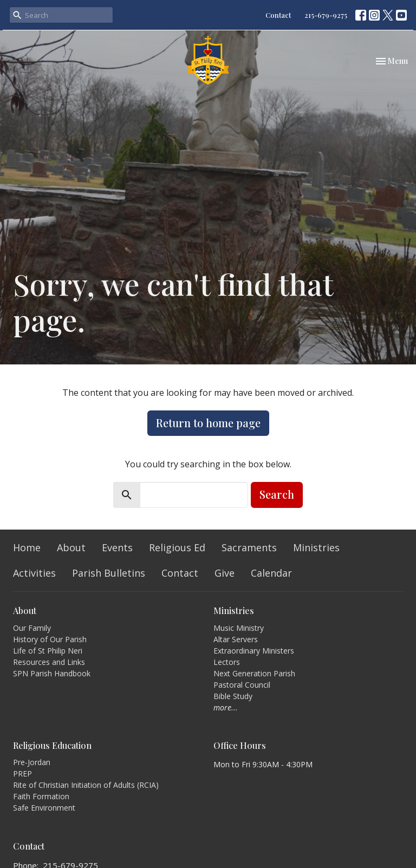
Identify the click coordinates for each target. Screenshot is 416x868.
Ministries (316, 547)
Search (277, 494)
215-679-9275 (326, 15)
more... (226, 707)
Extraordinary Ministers (254, 651)
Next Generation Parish (254, 673)
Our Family (32, 628)
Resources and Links (49, 662)
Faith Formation (41, 796)
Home (27, 547)
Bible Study (233, 696)
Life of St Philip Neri (48, 651)
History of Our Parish (50, 639)
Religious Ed (177, 547)
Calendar (271, 573)
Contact (278, 15)
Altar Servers (236, 639)
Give (225, 573)
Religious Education (52, 745)
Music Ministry (239, 628)
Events (117, 547)
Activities (34, 573)
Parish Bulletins (109, 573)
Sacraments (249, 547)
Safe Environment (44, 808)
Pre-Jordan (32, 762)
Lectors (227, 662)
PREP (22, 774)
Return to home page (208, 423)
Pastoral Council (242, 685)
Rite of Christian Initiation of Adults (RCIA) (86, 785)
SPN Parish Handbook (52, 673)
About (71, 547)
